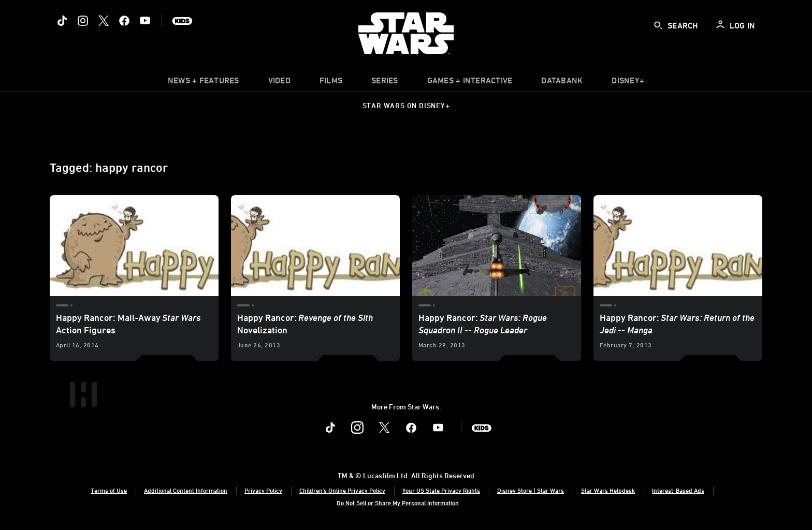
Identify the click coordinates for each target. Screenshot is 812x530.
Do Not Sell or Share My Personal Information (398, 503)
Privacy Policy (263, 490)
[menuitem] (279, 83)
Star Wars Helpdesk (608, 490)
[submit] (658, 25)
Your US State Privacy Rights (441, 490)
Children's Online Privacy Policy (342, 490)
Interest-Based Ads (678, 490)
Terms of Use (109, 490)
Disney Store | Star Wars (531, 490)
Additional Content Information (186, 490)
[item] (204, 83)
